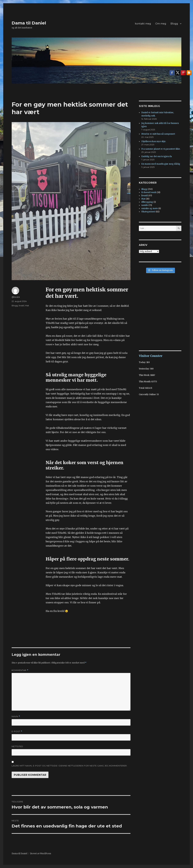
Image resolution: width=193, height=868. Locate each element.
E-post (17, 731)
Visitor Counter (151, 356)
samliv (145, 205)
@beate (16, 297)
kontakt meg (143, 24)
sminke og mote (150, 208)
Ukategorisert (148, 212)
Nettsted (17, 746)
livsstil (21, 305)
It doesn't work (149, 192)
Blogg (174, 24)
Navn (16, 716)
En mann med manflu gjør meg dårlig (161, 164)
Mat (27, 305)
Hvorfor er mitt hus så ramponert (158, 134)
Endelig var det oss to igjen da (157, 156)
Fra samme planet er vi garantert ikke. (161, 149)
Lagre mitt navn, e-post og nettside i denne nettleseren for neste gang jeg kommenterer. (70, 766)
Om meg (161, 24)
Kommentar (20, 670)
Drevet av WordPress (41, 854)
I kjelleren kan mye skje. (154, 141)
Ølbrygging (147, 202)
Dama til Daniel (29, 23)
